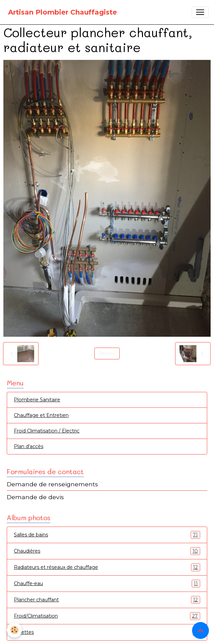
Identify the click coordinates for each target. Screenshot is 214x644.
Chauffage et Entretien (41, 415)
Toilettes (107, 632)
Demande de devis (35, 497)
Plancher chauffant (107, 600)
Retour (107, 353)
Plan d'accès (29, 446)
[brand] (63, 12)
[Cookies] (14, 630)
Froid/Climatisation (107, 616)
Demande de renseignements (52, 484)
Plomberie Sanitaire (37, 400)
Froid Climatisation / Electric (47, 431)
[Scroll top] (200, 630)
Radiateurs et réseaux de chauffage (107, 567)
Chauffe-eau (107, 584)
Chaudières (107, 551)
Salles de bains (107, 535)
